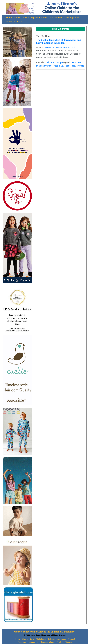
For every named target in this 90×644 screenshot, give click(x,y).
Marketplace (56, 18)
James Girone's (21, 632)
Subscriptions (72, 18)
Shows (18, 18)
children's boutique (54, 62)
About (9, 21)
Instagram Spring (48, 642)
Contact (18, 21)
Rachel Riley (70, 66)
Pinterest (69, 642)
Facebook (22, 642)
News (26, 18)
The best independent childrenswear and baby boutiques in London (59, 41)
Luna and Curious (44, 66)
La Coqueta (76, 62)
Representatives (39, 18)
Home (9, 18)
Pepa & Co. (59, 66)
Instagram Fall (33, 642)
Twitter (60, 642)
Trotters (80, 66)
